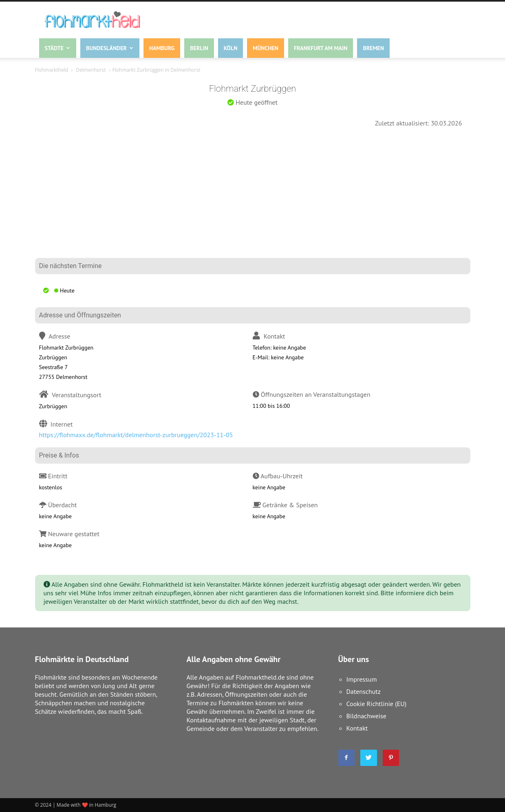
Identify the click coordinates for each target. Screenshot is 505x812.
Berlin (199, 48)
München (266, 48)
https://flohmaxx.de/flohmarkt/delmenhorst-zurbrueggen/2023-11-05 (136, 435)
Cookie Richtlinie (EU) (377, 704)
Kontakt (357, 728)
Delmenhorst (91, 70)
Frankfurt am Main (321, 48)
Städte (58, 48)
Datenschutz (364, 691)
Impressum (362, 679)
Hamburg (162, 48)
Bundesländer (110, 48)
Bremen (373, 48)
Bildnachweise (366, 716)
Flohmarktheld (52, 70)
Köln (231, 48)
